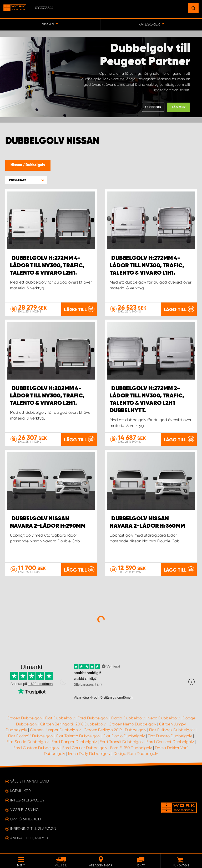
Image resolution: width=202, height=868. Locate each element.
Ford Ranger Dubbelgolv (74, 742)
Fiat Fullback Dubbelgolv (172, 730)
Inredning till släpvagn (33, 829)
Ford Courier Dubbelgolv (85, 748)
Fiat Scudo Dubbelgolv (28, 742)
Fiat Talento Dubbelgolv (78, 736)
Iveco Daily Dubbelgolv (89, 754)
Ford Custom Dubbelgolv (36, 748)
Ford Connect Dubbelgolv (170, 742)
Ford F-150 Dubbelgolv (131, 748)
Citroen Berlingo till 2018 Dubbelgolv (73, 724)
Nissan (17, 165)
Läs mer (179, 107)
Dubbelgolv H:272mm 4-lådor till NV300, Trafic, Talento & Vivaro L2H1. (47, 266)
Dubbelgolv (35, 165)
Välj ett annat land (30, 781)
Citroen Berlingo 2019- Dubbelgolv (115, 730)
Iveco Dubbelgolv (164, 718)
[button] (26, 180)
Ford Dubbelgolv (93, 718)
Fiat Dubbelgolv (60, 718)
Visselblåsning (24, 810)
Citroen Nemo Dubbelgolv (132, 724)
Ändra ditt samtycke (30, 838)
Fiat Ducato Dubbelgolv (170, 736)
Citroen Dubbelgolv (24, 718)
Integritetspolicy (27, 800)
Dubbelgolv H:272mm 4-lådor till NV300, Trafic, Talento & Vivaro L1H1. (147, 266)
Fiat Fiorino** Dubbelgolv (31, 736)
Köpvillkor (21, 791)
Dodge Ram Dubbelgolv (136, 754)
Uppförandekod (26, 819)
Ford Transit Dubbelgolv (122, 742)
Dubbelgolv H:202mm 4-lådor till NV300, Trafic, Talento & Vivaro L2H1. (47, 396)
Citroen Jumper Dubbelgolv (55, 730)
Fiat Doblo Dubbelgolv (124, 736)
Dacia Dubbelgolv (128, 718)
